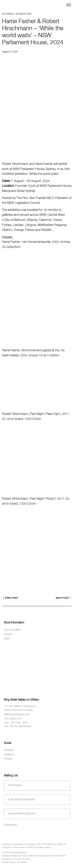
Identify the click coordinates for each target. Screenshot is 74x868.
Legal (7, 639)
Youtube (8, 759)
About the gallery (12, 630)
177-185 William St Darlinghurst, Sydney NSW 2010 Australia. (20, 708)
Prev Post (10, 598)
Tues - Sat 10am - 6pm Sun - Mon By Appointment (18, 725)
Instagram (9, 750)
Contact (8, 634)
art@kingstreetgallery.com (17, 714)
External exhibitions (17, 14)
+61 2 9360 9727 (13, 719)
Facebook (9, 755)
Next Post (63, 598)
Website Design (9, 862)
